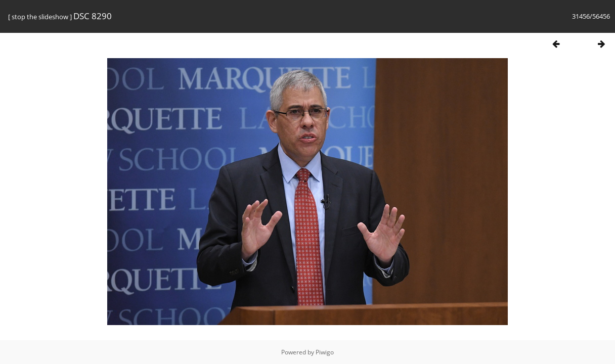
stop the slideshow (40, 17)
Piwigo (325, 352)
